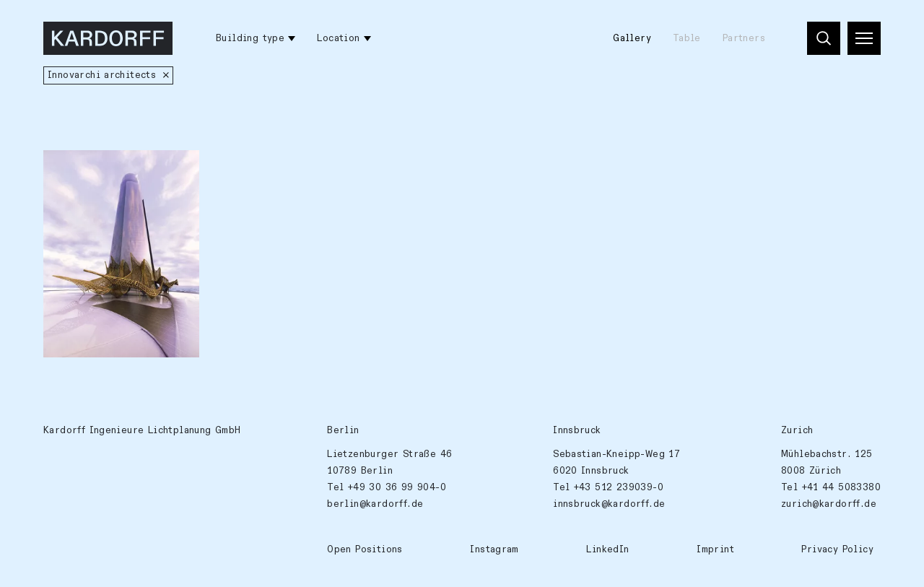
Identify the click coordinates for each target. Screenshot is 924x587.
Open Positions (365, 549)
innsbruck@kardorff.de (609, 504)
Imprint (715, 549)
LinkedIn (607, 549)
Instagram (494, 549)
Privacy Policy (837, 549)
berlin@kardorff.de (375, 504)
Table (687, 38)
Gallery (632, 38)
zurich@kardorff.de (829, 504)
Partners (744, 38)
